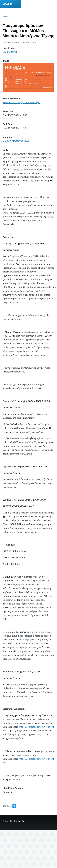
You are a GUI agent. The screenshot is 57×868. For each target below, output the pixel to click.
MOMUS (8, 4)
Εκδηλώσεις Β (10, 52)
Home (5, 17)
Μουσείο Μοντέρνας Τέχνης (17, 141)
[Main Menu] (53, 4)
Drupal (17, 821)
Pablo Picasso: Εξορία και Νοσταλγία (21, 102)
